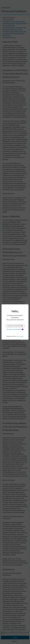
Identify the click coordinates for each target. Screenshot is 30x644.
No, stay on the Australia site (15, 329)
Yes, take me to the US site (15, 326)
